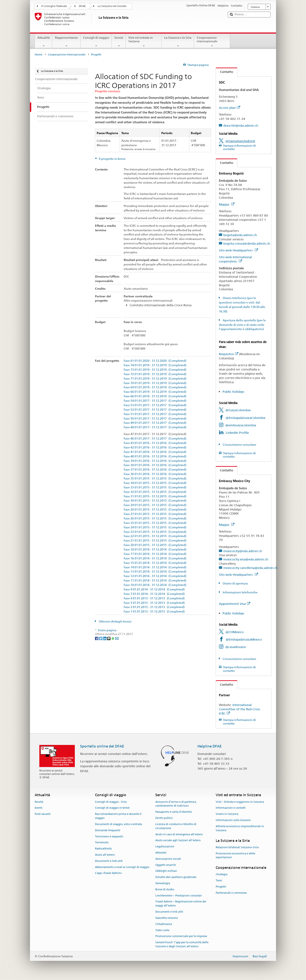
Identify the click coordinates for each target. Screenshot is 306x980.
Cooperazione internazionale (212, 42)
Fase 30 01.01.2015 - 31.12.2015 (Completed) (155, 501)
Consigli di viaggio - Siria (111, 802)
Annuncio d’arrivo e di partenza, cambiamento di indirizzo (176, 804)
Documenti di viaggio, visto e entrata (118, 824)
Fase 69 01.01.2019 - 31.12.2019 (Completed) (155, 387)
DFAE (82, 6)
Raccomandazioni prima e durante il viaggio (118, 816)
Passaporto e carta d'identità (174, 812)
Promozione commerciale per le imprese (181, 936)
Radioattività (103, 849)
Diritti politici (164, 818)
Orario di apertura (235, 583)
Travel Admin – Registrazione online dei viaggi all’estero (181, 904)
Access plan (229, 108)
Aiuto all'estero (105, 855)
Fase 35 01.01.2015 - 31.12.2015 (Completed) (155, 479)
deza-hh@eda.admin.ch (241, 126)
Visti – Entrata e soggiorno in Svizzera (240, 802)
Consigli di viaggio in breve (112, 808)
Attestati (161, 853)
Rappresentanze (66, 42)
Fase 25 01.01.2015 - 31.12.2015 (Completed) (155, 523)
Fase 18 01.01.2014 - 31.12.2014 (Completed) (155, 550)
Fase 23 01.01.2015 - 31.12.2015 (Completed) (155, 532)
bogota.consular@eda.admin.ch (247, 243)
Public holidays (233, 392)
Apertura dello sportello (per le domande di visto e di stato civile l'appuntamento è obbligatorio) (242, 325)
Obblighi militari (166, 871)
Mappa (227, 204)
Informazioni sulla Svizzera (233, 820)
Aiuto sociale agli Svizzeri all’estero (178, 840)
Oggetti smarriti (166, 865)
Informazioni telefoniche (240, 592)
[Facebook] (97, 638)
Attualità (44, 42)
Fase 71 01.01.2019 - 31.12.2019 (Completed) (155, 379)
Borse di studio (165, 889)
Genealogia (163, 883)
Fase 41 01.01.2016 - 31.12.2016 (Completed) (155, 452)
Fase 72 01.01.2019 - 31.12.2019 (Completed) (155, 374)
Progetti (221, 887)
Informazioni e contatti (231, 808)
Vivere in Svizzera (227, 814)
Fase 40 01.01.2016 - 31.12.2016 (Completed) (155, 456)
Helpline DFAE (210, 746)
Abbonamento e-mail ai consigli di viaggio (122, 867)
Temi (219, 881)
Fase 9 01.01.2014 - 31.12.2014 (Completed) (154, 589)
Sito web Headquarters (238, 250)
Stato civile (162, 930)
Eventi (39, 808)
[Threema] (109, 638)
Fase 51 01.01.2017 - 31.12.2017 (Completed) (155, 414)
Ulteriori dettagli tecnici (115, 621)
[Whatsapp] (113, 638)
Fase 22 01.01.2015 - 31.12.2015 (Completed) (155, 536)
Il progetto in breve (112, 159)
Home (38, 55)
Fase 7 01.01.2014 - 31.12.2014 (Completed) (154, 594)
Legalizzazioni (165, 846)
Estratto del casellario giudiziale (176, 877)
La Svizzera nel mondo (112, 6)
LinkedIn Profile (237, 433)
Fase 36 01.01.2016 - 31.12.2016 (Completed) (155, 474)
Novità (39, 802)
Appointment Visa (234, 604)
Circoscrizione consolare (239, 445)
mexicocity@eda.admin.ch (243, 551)
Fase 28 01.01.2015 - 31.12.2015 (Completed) (155, 510)
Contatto (225, 72)
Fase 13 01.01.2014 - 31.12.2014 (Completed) (155, 572)
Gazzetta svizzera (166, 918)
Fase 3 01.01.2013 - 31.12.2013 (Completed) (154, 603)
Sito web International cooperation (235, 259)
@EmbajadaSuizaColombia (245, 418)
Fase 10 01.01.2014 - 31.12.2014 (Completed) (155, 585)
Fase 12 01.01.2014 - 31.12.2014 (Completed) (155, 576)
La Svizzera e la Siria (178, 42)
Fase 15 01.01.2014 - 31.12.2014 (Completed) (155, 563)
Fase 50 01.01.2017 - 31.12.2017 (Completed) (155, 419)
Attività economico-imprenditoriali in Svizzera (240, 828)
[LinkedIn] (105, 638)
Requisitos (229, 354)
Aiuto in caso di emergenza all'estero (179, 834)
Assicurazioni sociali (168, 859)
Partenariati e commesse (231, 893)
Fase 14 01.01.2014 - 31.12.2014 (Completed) (155, 567)
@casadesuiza (235, 647)
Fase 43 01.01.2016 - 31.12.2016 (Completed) (155, 443)
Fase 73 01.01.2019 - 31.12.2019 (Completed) (155, 370)
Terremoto (102, 843)
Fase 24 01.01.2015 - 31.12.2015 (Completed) (155, 527)
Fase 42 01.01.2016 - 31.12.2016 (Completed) (155, 447)
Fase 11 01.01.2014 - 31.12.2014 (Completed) (155, 581)
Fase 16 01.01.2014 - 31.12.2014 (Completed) (155, 558)
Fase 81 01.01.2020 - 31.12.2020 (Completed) (155, 361)
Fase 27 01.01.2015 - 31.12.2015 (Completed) (155, 514)
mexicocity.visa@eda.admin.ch (246, 559)
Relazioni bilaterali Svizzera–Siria (237, 847)
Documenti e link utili (109, 861)
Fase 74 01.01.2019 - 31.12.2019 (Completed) (155, 365)
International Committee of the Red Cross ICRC (239, 709)
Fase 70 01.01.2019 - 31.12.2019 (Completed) (155, 383)
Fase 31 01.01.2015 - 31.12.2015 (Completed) (155, 496)
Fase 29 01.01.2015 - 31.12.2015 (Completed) (155, 505)
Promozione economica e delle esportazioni (235, 855)
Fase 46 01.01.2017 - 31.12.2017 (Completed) (155, 439)
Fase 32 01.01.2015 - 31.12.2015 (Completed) (155, 492)
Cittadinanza (164, 924)
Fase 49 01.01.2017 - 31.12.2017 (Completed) (155, 423)
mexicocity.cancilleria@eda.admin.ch (250, 568)
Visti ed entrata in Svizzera (144, 42)
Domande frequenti (108, 830)
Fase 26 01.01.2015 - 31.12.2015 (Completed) (155, 518)
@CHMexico (234, 632)
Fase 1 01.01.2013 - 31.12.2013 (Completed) (154, 612)
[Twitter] (101, 638)
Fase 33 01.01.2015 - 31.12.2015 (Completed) (155, 487)
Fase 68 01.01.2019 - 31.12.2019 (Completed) (155, 392)
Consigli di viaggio (96, 42)
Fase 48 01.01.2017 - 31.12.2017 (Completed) (155, 427)
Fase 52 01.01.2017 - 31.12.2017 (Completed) (155, 410)
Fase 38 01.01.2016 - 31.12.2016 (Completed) (155, 465)
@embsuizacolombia (241, 425)
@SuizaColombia (238, 410)
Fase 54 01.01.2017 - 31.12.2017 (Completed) (155, 401)
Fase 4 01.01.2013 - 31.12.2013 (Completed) (154, 598)
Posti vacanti (43, 814)
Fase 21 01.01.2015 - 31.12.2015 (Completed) (155, 541)
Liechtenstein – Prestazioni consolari (179, 896)
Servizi (119, 42)
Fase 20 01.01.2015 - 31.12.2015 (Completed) (155, 545)
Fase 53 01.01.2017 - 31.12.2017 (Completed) (155, 405)
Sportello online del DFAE (102, 746)
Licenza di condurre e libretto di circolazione (176, 826)
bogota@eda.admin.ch (240, 235)
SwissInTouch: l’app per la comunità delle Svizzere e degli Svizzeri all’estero (182, 944)
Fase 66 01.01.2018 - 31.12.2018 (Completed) (155, 396)
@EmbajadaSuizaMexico (244, 639)
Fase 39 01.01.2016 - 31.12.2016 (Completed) (155, 461)
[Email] (117, 638)
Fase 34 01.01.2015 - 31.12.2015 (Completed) (155, 483)
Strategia (222, 874)
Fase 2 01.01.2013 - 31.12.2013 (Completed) (154, 607)
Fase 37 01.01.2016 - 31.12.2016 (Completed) (155, 470)
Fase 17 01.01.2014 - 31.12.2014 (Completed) (155, 554)
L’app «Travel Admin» (108, 873)
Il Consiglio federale (54, 6)
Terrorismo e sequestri (109, 836)
